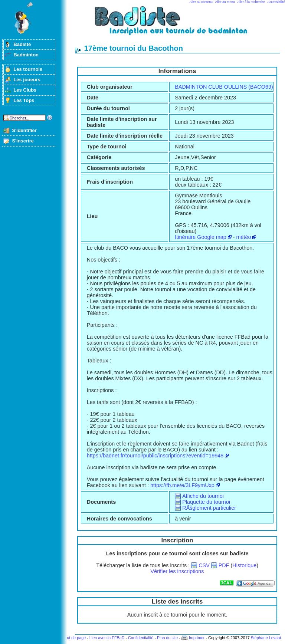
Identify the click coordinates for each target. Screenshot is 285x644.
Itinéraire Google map (200, 237)
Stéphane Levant (266, 638)
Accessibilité (276, 2)
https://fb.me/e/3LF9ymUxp (182, 485)
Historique (244, 565)
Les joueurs (27, 80)
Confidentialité (141, 638)
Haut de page (74, 638)
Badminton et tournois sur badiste (180, 24)
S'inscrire (23, 141)
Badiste (22, 44)
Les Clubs (25, 90)
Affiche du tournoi (203, 496)
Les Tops (24, 100)
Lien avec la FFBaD (107, 638)
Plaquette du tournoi (206, 502)
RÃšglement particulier (209, 508)
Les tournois (28, 69)
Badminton (26, 55)
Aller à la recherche (251, 2)
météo (243, 237)
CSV (204, 565)
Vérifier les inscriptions (177, 571)
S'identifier (24, 130)
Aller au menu (225, 2)
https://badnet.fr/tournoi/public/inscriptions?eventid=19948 (155, 456)
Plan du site (167, 638)
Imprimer (197, 638)
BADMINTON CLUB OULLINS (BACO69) (224, 87)
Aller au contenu (201, 2)
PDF (224, 565)
